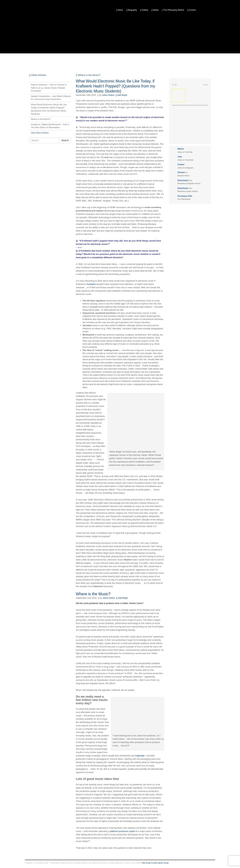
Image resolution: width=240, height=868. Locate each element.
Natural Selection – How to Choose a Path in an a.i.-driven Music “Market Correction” (49, 88)
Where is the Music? (93, 594)
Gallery (144, 10)
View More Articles (40, 133)
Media (155, 10)
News (120, 10)
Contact (192, 10)
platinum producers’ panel (122, 831)
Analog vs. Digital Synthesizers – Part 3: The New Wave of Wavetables (50, 126)
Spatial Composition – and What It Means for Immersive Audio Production (51, 98)
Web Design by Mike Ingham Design (155, 863)
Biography (132, 10)
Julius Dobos (108, 95)
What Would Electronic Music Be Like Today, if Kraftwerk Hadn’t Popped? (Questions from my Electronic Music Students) (115, 86)
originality (140, 756)
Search (65, 140)
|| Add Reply (121, 95)
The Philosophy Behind (173, 10)
